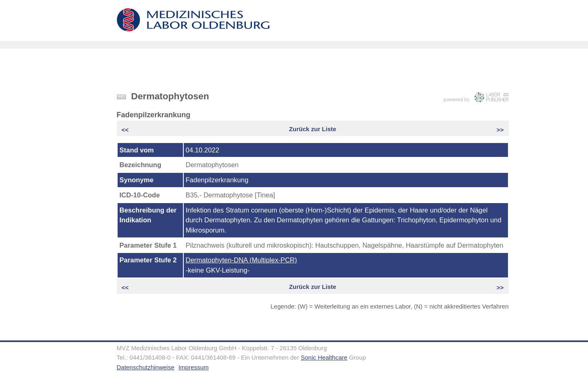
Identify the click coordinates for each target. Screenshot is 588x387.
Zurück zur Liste (313, 129)
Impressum (194, 367)
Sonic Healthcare (324, 357)
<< (126, 130)
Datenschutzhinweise (146, 367)
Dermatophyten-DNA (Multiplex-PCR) (242, 260)
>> (499, 130)
